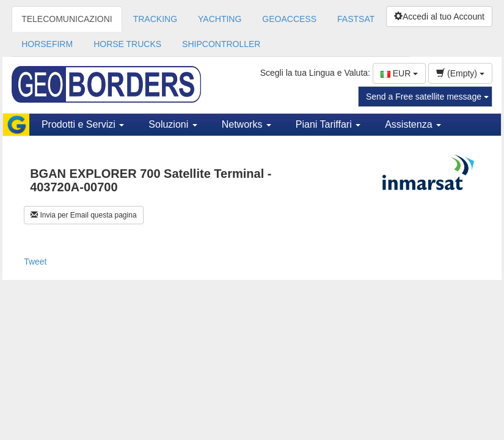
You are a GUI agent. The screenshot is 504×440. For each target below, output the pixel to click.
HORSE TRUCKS (127, 44)
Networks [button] (247, 124)
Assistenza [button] (413, 124)
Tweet (35, 262)
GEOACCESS (289, 19)
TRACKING (155, 19)
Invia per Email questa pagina (83, 215)
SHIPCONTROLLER (221, 44)
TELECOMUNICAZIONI (67, 19)
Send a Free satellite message (427, 97)
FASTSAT (356, 19)
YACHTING (220, 19)
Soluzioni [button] (173, 124)
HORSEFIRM (47, 44)
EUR (399, 73)
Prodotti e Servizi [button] (83, 124)
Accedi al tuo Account (439, 16)
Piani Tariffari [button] (328, 124)
